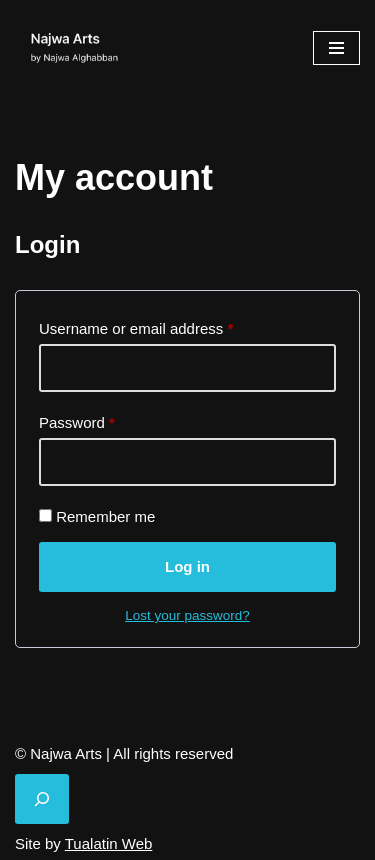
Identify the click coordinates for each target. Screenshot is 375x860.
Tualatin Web (109, 843)
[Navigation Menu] (336, 48)
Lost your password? (187, 615)
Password (77, 419)
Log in (187, 566)
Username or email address (136, 325)
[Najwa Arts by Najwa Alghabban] (75, 48)
